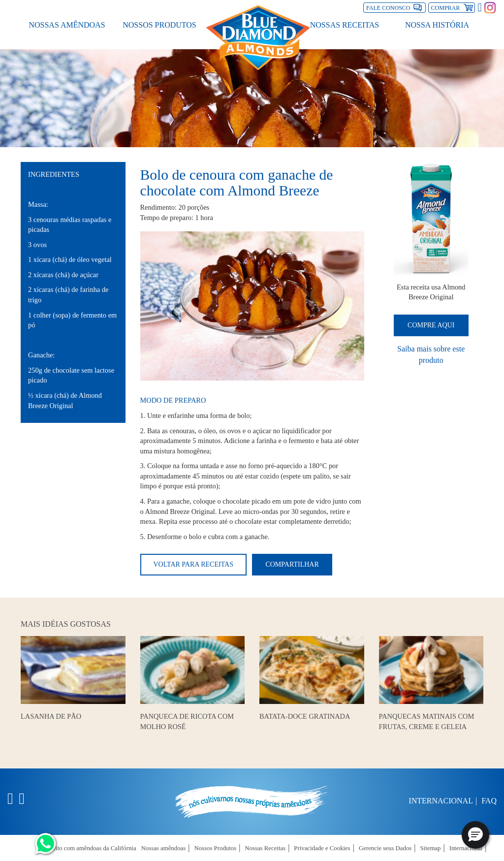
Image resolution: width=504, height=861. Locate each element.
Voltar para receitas (193, 564)
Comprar (453, 7)
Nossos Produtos (159, 25)
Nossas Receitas (345, 25)
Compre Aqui (431, 325)
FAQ (489, 801)
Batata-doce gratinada (305, 716)
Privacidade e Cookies (322, 848)
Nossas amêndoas (67, 25)
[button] (475, 835)
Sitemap (431, 848)
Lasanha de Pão (51, 716)
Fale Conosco (388, 8)
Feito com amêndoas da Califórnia (93, 848)
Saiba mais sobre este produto (431, 354)
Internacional (441, 801)
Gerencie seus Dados (385, 848)
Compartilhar (292, 564)
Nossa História (437, 25)
